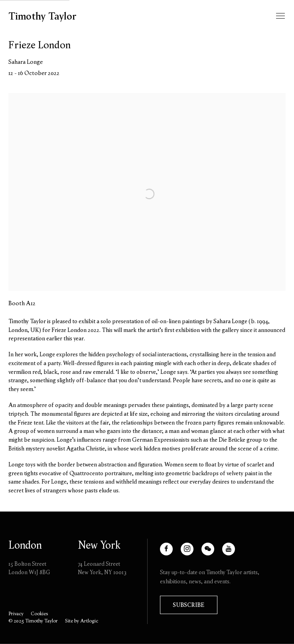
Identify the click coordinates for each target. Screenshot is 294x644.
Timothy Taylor (42, 16)
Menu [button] (280, 16)
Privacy (16, 613)
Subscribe (188, 605)
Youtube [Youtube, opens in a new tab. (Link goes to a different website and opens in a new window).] (232, 553)
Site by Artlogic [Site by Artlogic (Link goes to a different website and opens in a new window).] (82, 620)
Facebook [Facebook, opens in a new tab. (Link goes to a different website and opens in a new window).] (172, 553)
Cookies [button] (39, 613)
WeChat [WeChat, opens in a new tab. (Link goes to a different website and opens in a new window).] (211, 553)
